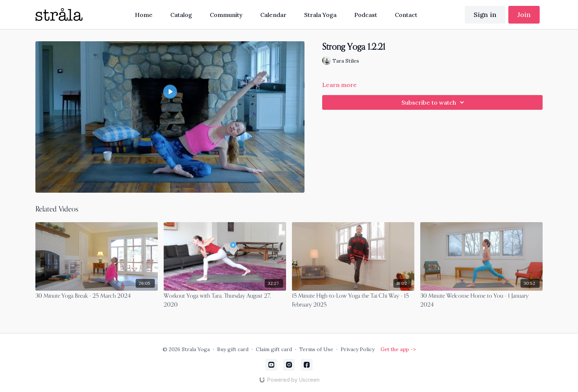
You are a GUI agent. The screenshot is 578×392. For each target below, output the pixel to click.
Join (524, 15)
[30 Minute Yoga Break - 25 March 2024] (97, 296)
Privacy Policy (358, 349)
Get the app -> (398, 349)
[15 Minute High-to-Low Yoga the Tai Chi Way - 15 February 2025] (353, 301)
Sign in (485, 15)
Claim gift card (274, 349)
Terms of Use (316, 349)
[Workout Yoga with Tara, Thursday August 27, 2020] (225, 301)
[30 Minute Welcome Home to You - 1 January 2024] (481, 301)
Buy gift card (233, 349)
